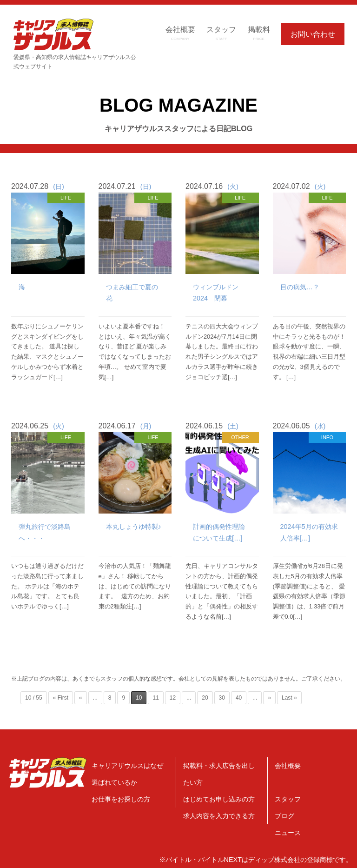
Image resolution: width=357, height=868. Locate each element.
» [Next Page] (269, 698)
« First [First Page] (61, 698)
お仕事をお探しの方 (121, 799)
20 (205, 698)
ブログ (284, 816)
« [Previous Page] (81, 698)
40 (239, 698)
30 (222, 698)
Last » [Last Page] (289, 698)
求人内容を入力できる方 (219, 816)
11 (155, 698)
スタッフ (288, 799)
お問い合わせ (313, 34)
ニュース (288, 833)
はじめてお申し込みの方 (219, 799)
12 (173, 698)
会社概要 (288, 766)
